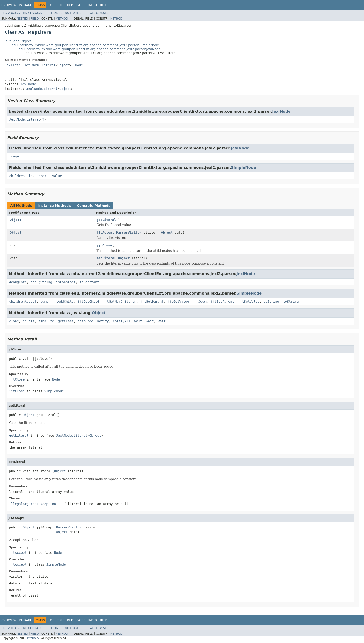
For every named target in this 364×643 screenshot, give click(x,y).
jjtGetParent (152, 302)
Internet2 (33, 638)
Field (35, 19)
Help (103, 5)
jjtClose (104, 245)
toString (271, 302)
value (57, 176)
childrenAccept (23, 302)
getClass (66, 321)
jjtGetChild (88, 302)
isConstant (66, 282)
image (14, 156)
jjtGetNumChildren (120, 302)
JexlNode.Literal (40, 65)
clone (14, 321)
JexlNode (28, 84)
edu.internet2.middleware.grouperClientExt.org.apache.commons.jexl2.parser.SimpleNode (85, 45)
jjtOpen (200, 302)
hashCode (85, 321)
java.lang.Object (18, 41)
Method (62, 19)
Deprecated (76, 5)
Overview (9, 5)
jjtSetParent (222, 302)
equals (29, 321)
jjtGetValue (178, 302)
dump (44, 302)
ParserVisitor (129, 233)
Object (63, 65)
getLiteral (106, 220)
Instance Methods (54, 206)
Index (93, 5)
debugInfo (18, 282)
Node (79, 65)
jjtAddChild (63, 302)
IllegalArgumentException (32, 504)
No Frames (73, 13)
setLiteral (106, 258)
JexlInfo (12, 65)
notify (103, 321)
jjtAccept (105, 233)
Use (52, 5)
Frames (57, 13)
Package (25, 5)
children (17, 176)
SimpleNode (244, 168)
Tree (61, 5)
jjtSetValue (249, 302)
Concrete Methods (94, 206)
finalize (46, 321)
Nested (22, 19)
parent (42, 176)
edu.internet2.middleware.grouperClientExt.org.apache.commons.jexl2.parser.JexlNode (89, 49)
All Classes (99, 13)
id (31, 176)
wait (138, 321)
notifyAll (122, 321)
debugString (41, 282)
